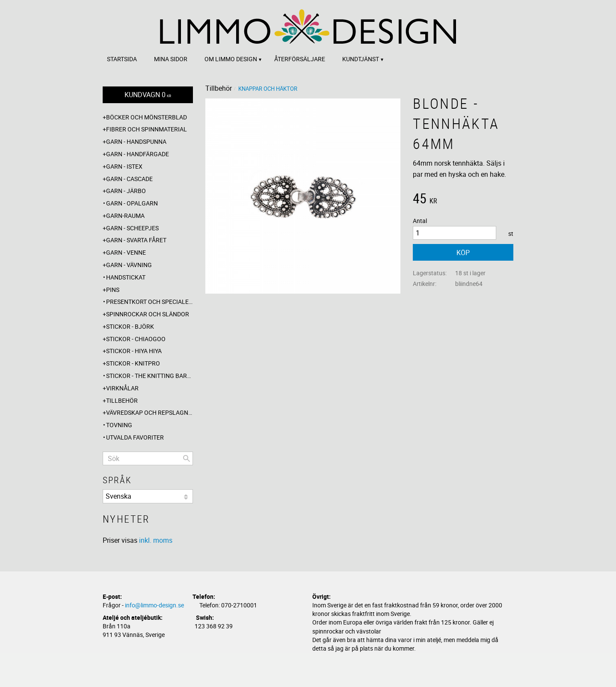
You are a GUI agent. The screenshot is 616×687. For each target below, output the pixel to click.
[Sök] (187, 458)
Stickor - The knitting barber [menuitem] (150, 376)
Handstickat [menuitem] (126, 277)
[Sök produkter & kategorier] (148, 458)
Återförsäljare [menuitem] (300, 59)
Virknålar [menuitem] (122, 388)
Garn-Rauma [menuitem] (125, 216)
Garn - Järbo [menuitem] (126, 191)
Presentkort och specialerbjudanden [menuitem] (150, 302)
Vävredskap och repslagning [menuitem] (150, 412)
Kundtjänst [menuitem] (361, 59)
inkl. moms (156, 540)
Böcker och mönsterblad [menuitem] (147, 117)
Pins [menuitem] (113, 290)
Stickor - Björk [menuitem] (130, 326)
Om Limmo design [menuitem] (231, 59)
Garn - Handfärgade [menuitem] (138, 154)
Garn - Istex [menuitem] (124, 166)
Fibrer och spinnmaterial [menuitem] (147, 129)
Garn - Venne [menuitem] (126, 252)
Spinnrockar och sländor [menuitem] (148, 314)
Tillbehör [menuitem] (122, 400)
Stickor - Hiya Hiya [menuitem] (134, 351)
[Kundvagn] (148, 95)
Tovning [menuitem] (119, 425)
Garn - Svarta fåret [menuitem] (136, 240)
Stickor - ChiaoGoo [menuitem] (136, 339)
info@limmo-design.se (154, 605)
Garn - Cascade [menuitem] (129, 179)
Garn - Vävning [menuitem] (129, 265)
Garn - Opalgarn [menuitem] (132, 203)
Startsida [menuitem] (122, 59)
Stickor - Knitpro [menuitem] (133, 363)
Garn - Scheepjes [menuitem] (132, 228)
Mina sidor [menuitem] (171, 59)
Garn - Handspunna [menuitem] (136, 141)
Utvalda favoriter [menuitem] (135, 437)
